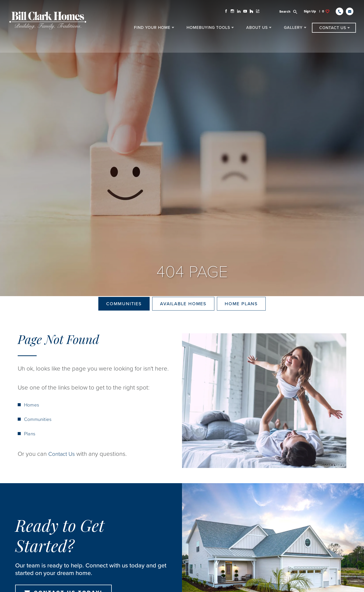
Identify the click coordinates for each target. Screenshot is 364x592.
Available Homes (183, 312)
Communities (124, 312)
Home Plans (241, 312)
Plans (30, 451)
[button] (289, 13)
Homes (32, 422)
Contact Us (63, 471)
